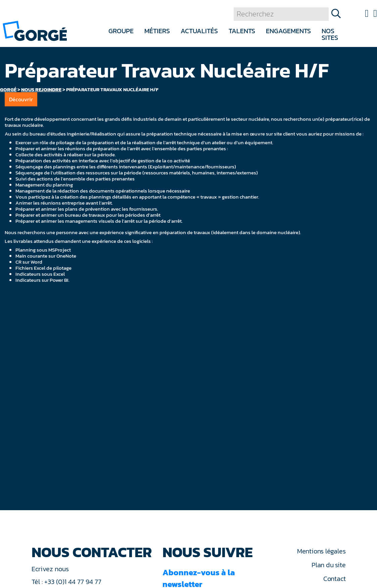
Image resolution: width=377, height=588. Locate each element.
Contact (334, 579)
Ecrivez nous (51, 569)
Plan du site (328, 565)
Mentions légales (321, 551)
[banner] (35, 30)
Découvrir (21, 99)
